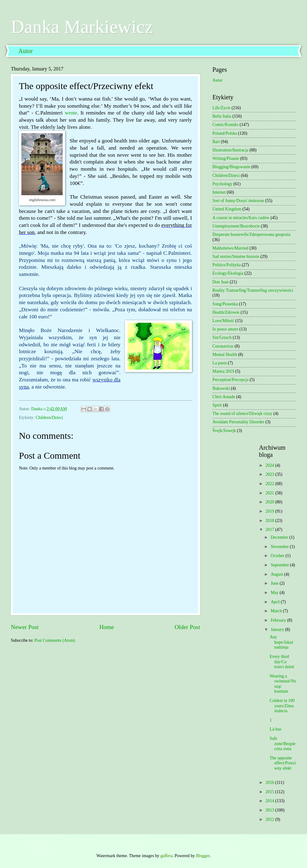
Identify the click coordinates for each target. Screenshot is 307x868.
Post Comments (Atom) (55, 640)
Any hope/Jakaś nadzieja (281, 642)
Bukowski (221, 388)
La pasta (220, 363)
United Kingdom (227, 209)
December (280, 537)
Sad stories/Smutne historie (236, 256)
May (275, 593)
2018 (270, 521)
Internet (219, 192)
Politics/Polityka (227, 265)
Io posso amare (225, 329)
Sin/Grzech (222, 337)
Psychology (222, 184)
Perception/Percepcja (230, 380)
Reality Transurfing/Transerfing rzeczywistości (253, 290)
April (276, 602)
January (278, 630)
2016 (270, 783)
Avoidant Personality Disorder (238, 422)
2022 (270, 484)
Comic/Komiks (225, 125)
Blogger (203, 856)
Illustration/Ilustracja (230, 150)
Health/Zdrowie (226, 312)
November (280, 547)
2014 (270, 801)
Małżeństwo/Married (230, 248)
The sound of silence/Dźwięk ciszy (242, 414)
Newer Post (25, 627)
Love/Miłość (223, 321)
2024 (270, 465)
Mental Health (225, 355)
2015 (270, 792)
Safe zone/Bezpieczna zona (282, 744)
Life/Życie (221, 108)
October (278, 556)
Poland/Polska (225, 133)
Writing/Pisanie (226, 158)
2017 (270, 530)
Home (107, 627)
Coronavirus (223, 346)
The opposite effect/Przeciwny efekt (283, 763)
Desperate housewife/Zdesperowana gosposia (251, 234)
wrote (71, 113)
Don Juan (221, 282)
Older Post (187, 627)
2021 (270, 493)
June (275, 583)
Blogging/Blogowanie (231, 167)
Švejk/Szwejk (224, 431)
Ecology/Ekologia (228, 273)
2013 (270, 810)
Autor (26, 51)
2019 (270, 511)
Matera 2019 (223, 371)
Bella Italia (222, 116)
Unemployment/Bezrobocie (236, 226)
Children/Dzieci (49, 418)
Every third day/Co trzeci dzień (282, 662)
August (277, 574)
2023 (270, 474)
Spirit (217, 405)
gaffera (166, 856)
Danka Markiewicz (82, 27)
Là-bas (275, 729)
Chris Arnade (224, 397)
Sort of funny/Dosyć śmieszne (238, 201)
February (279, 620)
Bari (216, 142)
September (280, 565)
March (277, 611)
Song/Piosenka (225, 304)
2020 (270, 502)
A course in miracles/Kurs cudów (241, 218)
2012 (270, 819)
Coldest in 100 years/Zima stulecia (282, 706)
